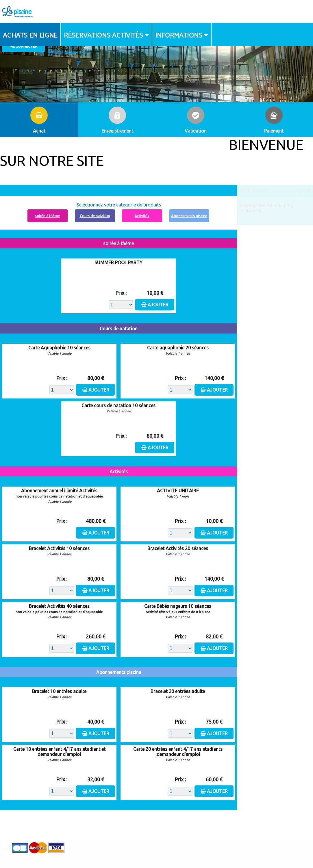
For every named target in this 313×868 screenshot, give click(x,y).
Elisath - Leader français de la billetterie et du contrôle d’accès (156, 852)
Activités (142, 216)
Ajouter (158, 305)
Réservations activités (103, 35)
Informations (179, 35)
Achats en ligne (30, 35)
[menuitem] (30, 35)
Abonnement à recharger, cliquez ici (122, 188)
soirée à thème (47, 216)
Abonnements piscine (189, 216)
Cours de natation (95, 216)
